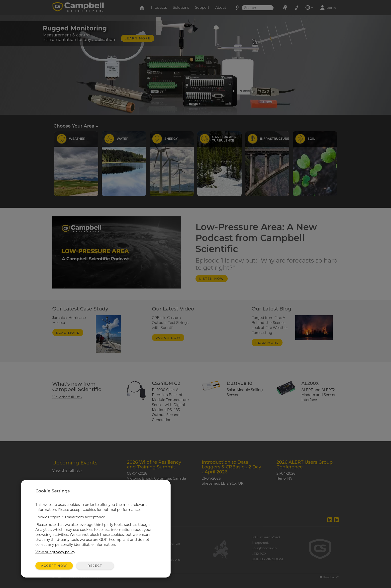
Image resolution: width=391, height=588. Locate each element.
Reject (95, 566)
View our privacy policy (55, 552)
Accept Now (54, 566)
